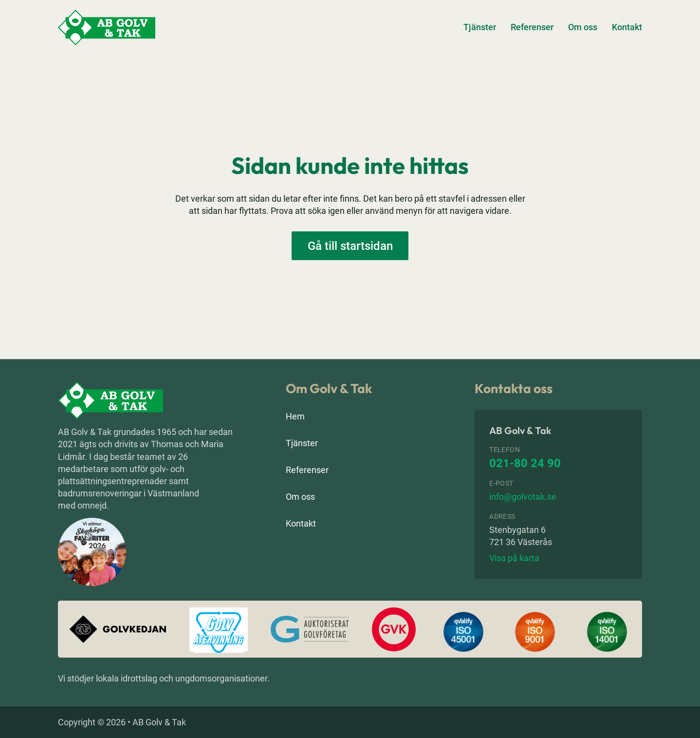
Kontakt (627, 27)
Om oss (583, 27)
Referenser (532, 27)
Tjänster (480, 27)
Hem (295, 416)
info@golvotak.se (523, 497)
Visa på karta (514, 558)
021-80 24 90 (525, 464)
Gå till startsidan (350, 246)
